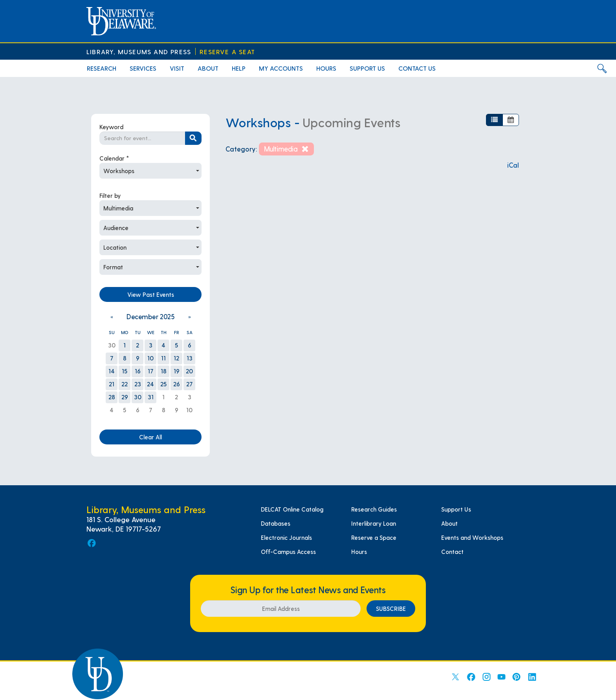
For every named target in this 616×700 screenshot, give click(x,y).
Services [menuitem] (143, 68)
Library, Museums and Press (139, 52)
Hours (359, 552)
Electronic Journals (286, 538)
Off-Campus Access (288, 552)
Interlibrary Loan (374, 524)
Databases (276, 524)
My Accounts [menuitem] (281, 68)
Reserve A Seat (227, 52)
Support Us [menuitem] (367, 68)
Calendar (114, 158)
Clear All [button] (150, 437)
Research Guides (374, 509)
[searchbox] (142, 138)
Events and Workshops (472, 538)
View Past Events (151, 294)
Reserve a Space (374, 538)
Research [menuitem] (102, 68)
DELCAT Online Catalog (292, 509)
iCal (513, 165)
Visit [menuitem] (177, 68)
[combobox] (150, 171)
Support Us (456, 509)
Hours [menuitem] (326, 68)
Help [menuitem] (239, 68)
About (449, 524)
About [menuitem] (208, 68)
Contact (452, 552)
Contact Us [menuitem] (417, 68)
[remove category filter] (286, 149)
